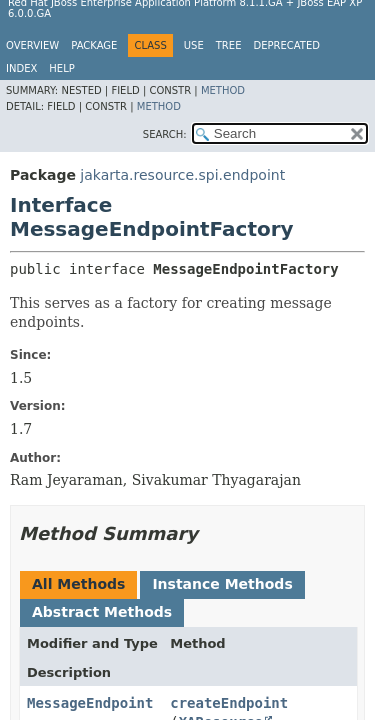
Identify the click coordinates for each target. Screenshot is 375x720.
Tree (229, 45)
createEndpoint (229, 703)
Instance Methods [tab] (222, 584)
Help (61, 68)
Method (223, 90)
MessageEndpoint (90, 703)
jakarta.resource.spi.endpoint (182, 175)
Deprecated (286, 45)
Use (194, 45)
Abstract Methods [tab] (102, 612)
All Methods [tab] (78, 584)
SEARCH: (165, 134)
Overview (32, 45)
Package (94, 45)
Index (21, 68)
